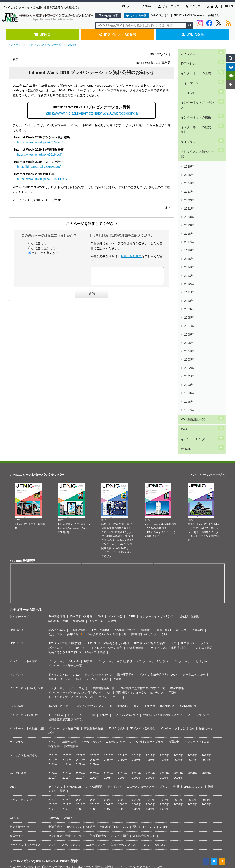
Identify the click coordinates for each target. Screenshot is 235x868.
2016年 (189, 180)
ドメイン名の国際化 (126, 569)
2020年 (72, 45)
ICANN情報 (177, 542)
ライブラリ (188, 115)
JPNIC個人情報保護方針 (119, 760)
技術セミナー (204, 569)
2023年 (189, 144)
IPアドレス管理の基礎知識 (65, 498)
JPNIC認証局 (94, 641)
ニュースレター (115, 596)
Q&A (146, 6)
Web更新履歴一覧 (193, 283)
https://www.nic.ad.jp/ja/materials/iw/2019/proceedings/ (92, 113)
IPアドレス (188, 60)
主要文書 (150, 560)
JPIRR (131, 471)
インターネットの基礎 (196, 67)
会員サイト (17, 690)
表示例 (68, 672)
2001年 (189, 256)
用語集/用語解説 (189, 471)
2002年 (189, 251)
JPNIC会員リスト (144, 690)
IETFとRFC (56, 569)
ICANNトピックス (60, 560)
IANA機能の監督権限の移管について (142, 542)
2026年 (189, 129)
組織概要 (146, 484)
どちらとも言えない (45, 253)
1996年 (123, 663)
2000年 (189, 261)
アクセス (193, 6)
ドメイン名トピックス (99, 529)
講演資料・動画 (58, 475)
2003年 (189, 246)
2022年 (189, 149)
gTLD (76, 529)
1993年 (164, 663)
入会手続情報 (98, 690)
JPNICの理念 (78, 484)
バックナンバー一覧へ (208, 329)
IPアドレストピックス (195, 498)
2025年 (189, 134)
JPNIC (42, 35)
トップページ (13, 45)
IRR (70, 569)
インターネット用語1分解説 (115, 516)
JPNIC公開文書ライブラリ (147, 596)
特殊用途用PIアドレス (114, 681)
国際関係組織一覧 (104, 542)
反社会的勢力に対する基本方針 (107, 489)
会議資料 (174, 596)
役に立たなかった (43, 248)
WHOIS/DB (74, 641)
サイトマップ (169, 6)
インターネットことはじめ (190, 516)
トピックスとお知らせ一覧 (45, 45)
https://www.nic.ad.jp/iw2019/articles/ (42, 179)
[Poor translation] (16, 804)
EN (229, 6)
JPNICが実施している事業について (114, 484)
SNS (146, 699)
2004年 (189, 241)
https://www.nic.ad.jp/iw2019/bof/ (39, 154)
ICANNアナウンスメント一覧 (94, 560)
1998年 (189, 271)
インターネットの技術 (196, 96)
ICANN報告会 (188, 560)
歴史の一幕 (206, 583)
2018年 (189, 170)
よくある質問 (204, 502)
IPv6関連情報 (57, 471)
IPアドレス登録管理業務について (155, 498)
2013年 (189, 195)
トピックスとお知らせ (24, 610)
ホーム (128, 6)
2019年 (189, 165)
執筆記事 (54, 601)
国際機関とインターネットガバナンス (140, 547)
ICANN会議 (167, 560)
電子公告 (181, 484)
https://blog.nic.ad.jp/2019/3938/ (39, 167)
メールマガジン (91, 596)
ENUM (104, 569)
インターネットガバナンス (199, 88)
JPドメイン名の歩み (143, 583)
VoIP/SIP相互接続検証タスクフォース (167, 569)
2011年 (189, 205)
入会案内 (197, 484)
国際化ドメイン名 (60, 533)
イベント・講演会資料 (62, 596)
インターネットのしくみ (64, 516)
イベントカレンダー (194, 297)
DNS (100, 471)
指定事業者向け (19, 681)
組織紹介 (123, 560)
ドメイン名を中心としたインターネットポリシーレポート (85, 551)
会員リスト (55, 489)
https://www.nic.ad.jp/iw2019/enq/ (40, 142)
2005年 (189, 236)
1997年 (189, 276)
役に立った (39, 243)
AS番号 (91, 681)
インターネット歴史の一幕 (65, 520)
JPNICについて (194, 641)
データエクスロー (194, 529)
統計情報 (78, 475)
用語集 (88, 516)
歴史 (136, 560)
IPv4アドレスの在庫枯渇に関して (170, 502)
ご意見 (117, 533)
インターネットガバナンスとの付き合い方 (75, 547)
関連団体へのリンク (144, 489)
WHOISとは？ (160, 15)
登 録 (141, 738)
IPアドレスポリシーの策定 (105, 502)
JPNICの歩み (117, 583)
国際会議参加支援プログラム (66, 574)
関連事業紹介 (126, 529)
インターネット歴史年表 (64, 583)
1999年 (189, 266)
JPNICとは (188, 52)
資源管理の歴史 (94, 583)
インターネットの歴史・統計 (199, 105)
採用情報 (214, 15)
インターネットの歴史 (103, 475)
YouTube (160, 699)
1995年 (137, 663)
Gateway (54, 672)
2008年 (189, 220)
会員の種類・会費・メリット (66, 690)
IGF (109, 547)
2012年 (189, 200)
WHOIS (186, 305)
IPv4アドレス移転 (81, 471)
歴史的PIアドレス (144, 681)
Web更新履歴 (18, 628)
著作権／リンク (91, 760)
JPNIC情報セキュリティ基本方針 (156, 760)
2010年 (189, 210)
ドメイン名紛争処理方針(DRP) (158, 529)
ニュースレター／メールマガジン (147, 641)
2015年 (189, 185)
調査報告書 (71, 601)
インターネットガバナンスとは (68, 542)
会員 (176, 641)
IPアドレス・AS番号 (117, 35)
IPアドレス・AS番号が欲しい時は (108, 498)
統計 (78, 533)
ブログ (53, 699)
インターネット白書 (197, 596)
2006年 (189, 231)
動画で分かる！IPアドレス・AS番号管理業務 (77, 507)
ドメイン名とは (58, 529)
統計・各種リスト (60, 502)
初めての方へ (57, 484)
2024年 (189, 139)
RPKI (92, 569)
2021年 (189, 154)
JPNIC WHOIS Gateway (189, 15)
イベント (92, 533)
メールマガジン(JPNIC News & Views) (40, 715)
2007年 (189, 226)
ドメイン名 (188, 81)
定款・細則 (164, 484)
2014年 (189, 190)
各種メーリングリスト (125, 699)
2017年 (189, 175)
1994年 (150, 663)
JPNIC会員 (193, 35)
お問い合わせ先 (131, 256)
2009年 (189, 215)
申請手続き (55, 681)
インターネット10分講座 (153, 516)
